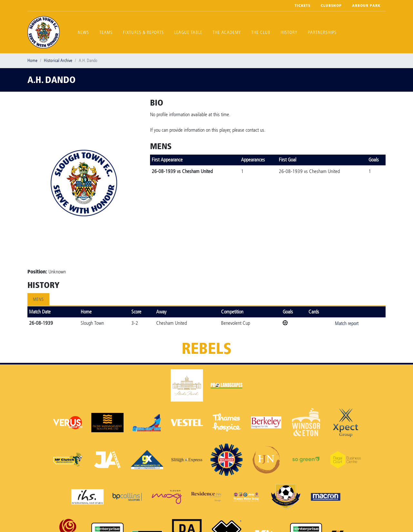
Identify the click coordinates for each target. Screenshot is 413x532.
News (83, 32)
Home (32, 61)
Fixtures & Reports (143, 32)
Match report (347, 323)
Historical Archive (58, 61)
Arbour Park (366, 5)
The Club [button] (261, 32)
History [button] (289, 32)
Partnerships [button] (322, 32)
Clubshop (331, 5)
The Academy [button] (227, 32)
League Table (188, 32)
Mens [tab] (38, 299)
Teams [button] (106, 32)
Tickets (302, 5)
